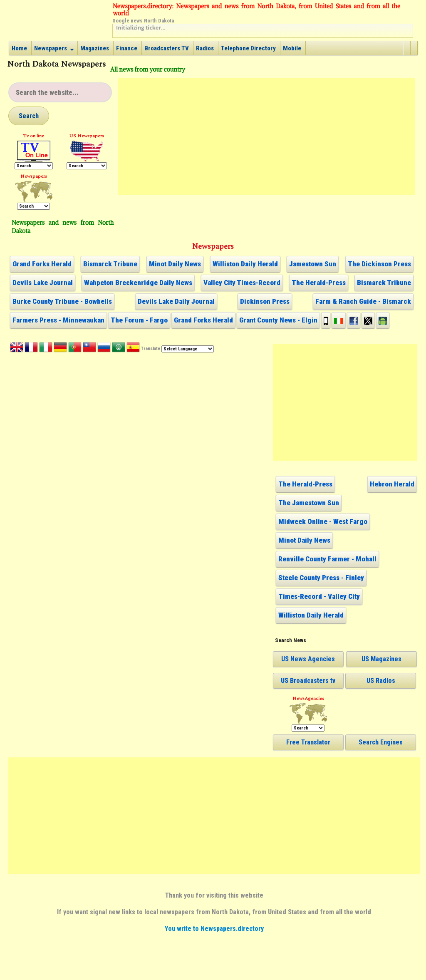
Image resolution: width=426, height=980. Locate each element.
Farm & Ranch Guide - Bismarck (363, 301)
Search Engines (381, 742)
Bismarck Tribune (110, 264)
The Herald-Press (319, 283)
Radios (205, 48)
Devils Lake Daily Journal (176, 301)
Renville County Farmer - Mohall (327, 559)
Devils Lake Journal (43, 283)
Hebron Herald (392, 484)
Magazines (95, 48)
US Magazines (381, 659)
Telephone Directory (248, 48)
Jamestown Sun (313, 264)
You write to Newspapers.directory (214, 929)
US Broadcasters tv (308, 681)
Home (19, 48)
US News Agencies (308, 659)
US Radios (381, 681)
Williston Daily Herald (245, 264)
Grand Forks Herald (42, 264)
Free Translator (308, 742)
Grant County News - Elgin (278, 320)
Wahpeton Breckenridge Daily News (138, 283)
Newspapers (51, 48)
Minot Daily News (175, 264)
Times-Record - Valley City (319, 596)
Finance (127, 48)
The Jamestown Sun (309, 503)
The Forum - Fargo (139, 320)
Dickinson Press (265, 301)
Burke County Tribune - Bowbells (62, 301)
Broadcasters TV (167, 48)
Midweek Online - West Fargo (323, 521)
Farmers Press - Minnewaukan (58, 320)
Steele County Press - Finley (321, 578)
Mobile (292, 48)
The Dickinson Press (379, 264)
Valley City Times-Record (242, 283)
